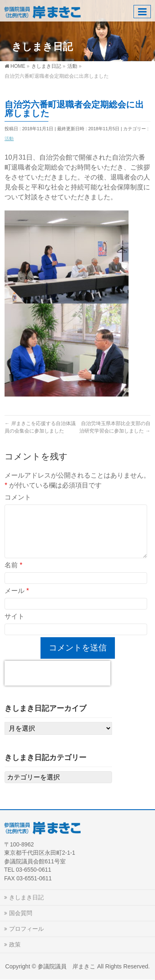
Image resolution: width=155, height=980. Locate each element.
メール (17, 591)
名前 (13, 565)
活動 (9, 139)
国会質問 (21, 913)
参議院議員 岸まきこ (67, 966)
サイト (14, 616)
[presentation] (57, 673)
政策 (15, 944)
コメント (18, 497)
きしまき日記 (26, 897)
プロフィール (26, 929)
